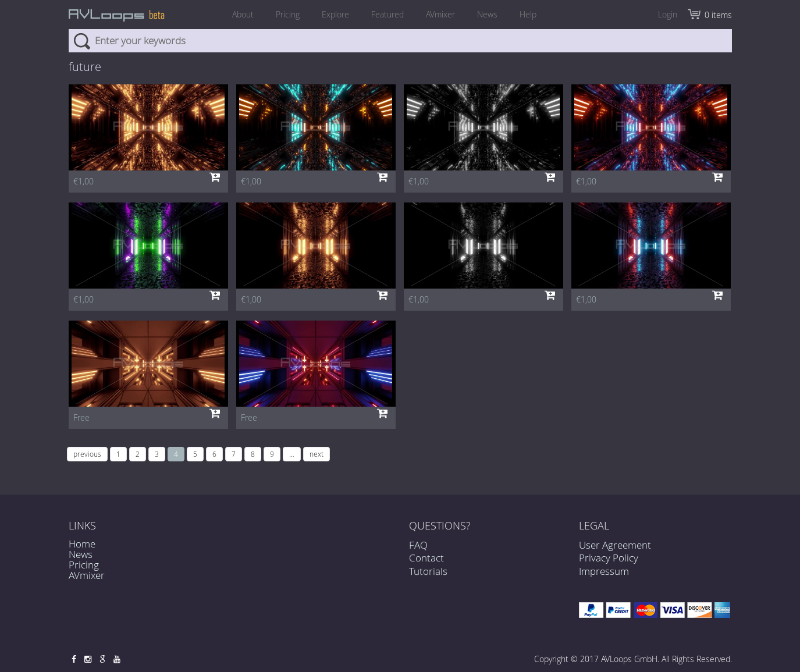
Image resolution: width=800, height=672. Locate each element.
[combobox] (400, 41)
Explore (335, 14)
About (243, 14)
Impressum (604, 571)
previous (87, 454)
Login (668, 14)
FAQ (418, 551)
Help (528, 14)
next (317, 454)
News (487, 14)
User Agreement (615, 545)
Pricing (288, 14)
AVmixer (440, 14)
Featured (387, 14)
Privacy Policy (609, 558)
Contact (426, 564)
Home (82, 544)
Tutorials (428, 577)
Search (82, 41)
